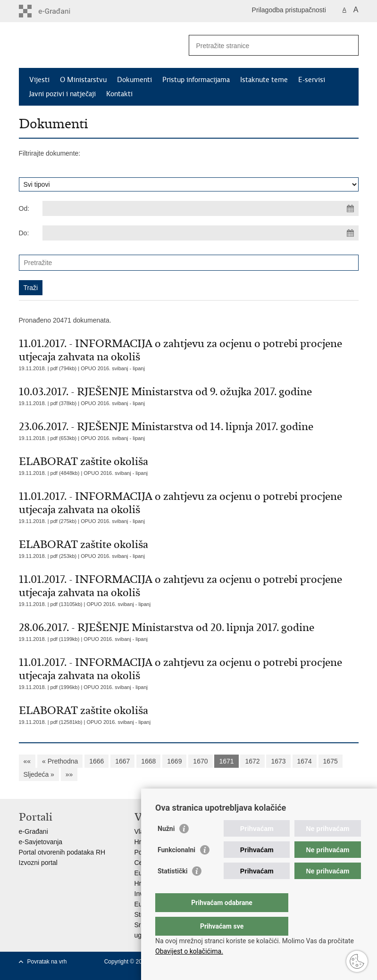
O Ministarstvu (83, 80)
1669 (174, 761)
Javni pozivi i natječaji (63, 94)
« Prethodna (60, 761)
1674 (305, 761)
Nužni (166, 847)
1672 (252, 761)
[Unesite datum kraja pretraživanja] (201, 233)
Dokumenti (134, 80)
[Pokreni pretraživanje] (348, 45)
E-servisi (312, 80)
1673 (278, 761)
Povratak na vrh (47, 962)
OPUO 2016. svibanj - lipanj (113, 368)
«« (27, 761)
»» (69, 774)
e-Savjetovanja (41, 842)
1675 (331, 761)
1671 (226, 761)
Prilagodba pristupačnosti (289, 10)
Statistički (172, 890)
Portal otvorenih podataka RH (62, 852)
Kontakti (119, 94)
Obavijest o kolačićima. (189, 951)
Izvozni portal (38, 863)
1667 (122, 761)
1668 (148, 761)
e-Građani (34, 831)
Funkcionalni (176, 869)
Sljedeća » (39, 774)
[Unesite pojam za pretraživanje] (264, 46)
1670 (200, 761)
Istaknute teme (264, 80)
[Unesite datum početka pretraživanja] (201, 208)
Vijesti (39, 80)
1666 (96, 761)
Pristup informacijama (196, 80)
